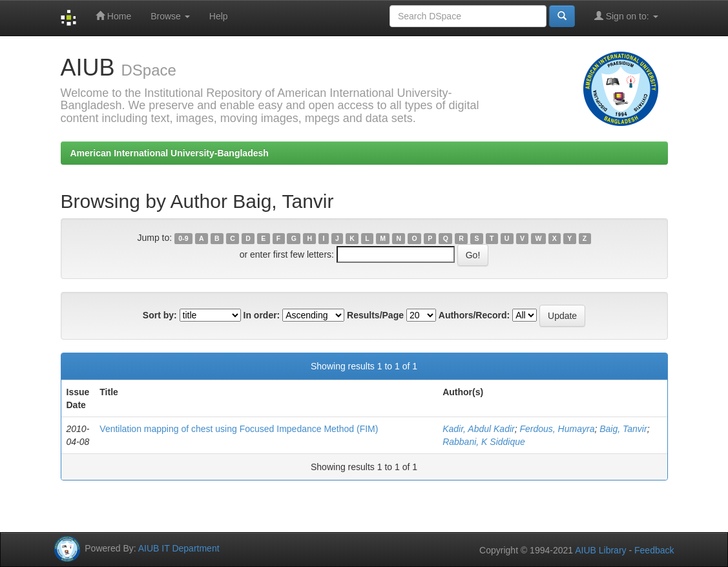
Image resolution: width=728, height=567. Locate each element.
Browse (170, 16)
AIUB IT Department (179, 548)
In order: (262, 315)
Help (219, 16)
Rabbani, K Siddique (484, 442)
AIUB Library (600, 550)
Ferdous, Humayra (557, 429)
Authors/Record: (474, 315)
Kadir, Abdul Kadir (479, 429)
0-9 (183, 238)
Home (113, 16)
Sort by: (160, 315)
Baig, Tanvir (623, 429)
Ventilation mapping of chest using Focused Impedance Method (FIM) (239, 429)
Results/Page (375, 315)
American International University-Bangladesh (170, 153)
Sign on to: (626, 16)
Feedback (654, 550)
